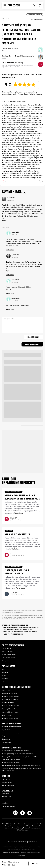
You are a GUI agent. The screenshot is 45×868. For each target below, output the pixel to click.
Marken (4, 800)
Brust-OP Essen (7, 715)
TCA (3, 736)
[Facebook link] (22, 813)
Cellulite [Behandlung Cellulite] (9, 531)
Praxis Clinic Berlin (8, 651)
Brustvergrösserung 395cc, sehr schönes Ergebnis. (17, 754)
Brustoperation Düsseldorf (10, 699)
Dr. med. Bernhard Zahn (9, 655)
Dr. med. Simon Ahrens (23, 56)
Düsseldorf (5, 679)
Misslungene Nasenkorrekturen (11, 733)
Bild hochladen (33, 337)
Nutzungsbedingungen (26, 847)
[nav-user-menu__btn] (40, 5)
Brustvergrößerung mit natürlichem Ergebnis (15, 751)
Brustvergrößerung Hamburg (11, 696)
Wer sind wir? (6, 779)
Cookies (37, 847)
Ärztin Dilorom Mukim (8, 658)
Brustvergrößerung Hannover (11, 709)
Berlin (4, 669)
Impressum (21, 856)
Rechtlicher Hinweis (28, 850)
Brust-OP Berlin (7, 690)
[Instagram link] (15, 813)
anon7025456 (13, 48)
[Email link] (30, 813)
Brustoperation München (9, 693)
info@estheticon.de (31, 842)
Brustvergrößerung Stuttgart (10, 712)
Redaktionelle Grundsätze (11, 853)
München (5, 672)
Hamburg (5, 675)
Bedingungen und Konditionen (30, 853)
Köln (3, 682)
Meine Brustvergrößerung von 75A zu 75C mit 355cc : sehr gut (21, 765)
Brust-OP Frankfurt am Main (10, 706)
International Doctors (8, 806)
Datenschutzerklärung (10, 847)
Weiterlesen (19, 513)
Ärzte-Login (5, 794)
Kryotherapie (6, 730)
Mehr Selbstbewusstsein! (18, 534)
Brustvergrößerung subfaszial (11, 762)
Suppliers (5, 803)
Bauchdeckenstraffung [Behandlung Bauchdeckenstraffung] (14, 492)
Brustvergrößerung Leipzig (10, 718)
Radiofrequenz (6, 742)
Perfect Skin (6, 661)
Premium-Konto (7, 797)
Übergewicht (6, 739)
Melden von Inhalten (8, 785)
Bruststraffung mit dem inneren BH (12, 727)
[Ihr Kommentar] (22, 325)
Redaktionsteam (7, 782)
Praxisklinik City (7, 648)
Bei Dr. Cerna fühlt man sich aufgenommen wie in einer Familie (22, 497)
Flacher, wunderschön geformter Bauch (17, 572)
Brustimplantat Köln (8, 703)
